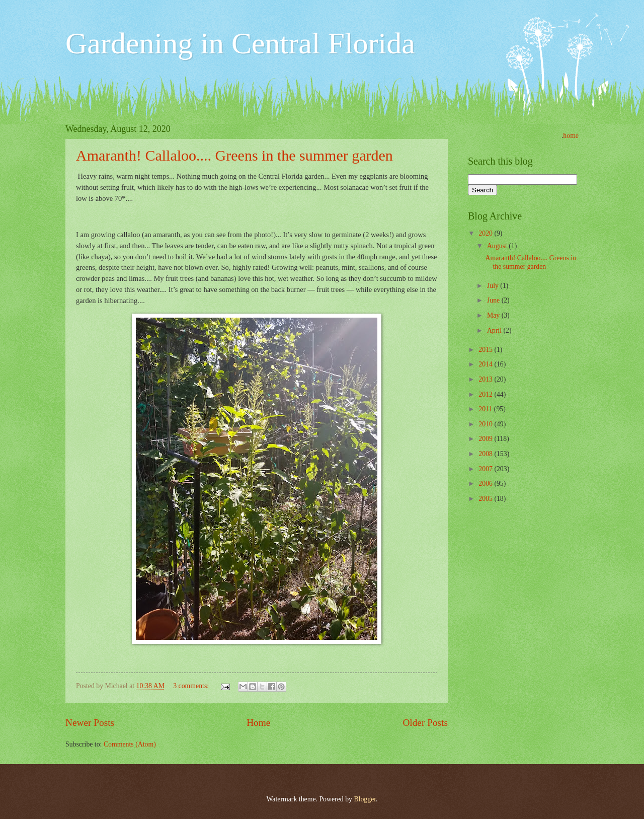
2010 (486, 424)
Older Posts (425, 723)
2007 (486, 469)
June (494, 300)
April (495, 330)
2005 (486, 499)
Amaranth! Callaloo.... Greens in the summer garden (234, 155)
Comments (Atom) (130, 744)
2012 (486, 394)
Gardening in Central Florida (240, 43)
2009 (486, 439)
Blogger (365, 799)
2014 (486, 364)
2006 (486, 483)
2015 (486, 350)
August (498, 246)
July (494, 286)
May (494, 315)
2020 (486, 233)
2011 (486, 409)
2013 (486, 379)
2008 (486, 454)
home (571, 136)
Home (258, 723)
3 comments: (192, 686)
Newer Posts (90, 723)
